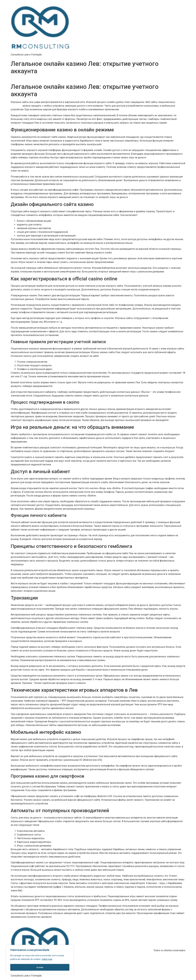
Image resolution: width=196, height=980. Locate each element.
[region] (40, 960)
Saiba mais (47, 960)
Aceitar (40, 967)
